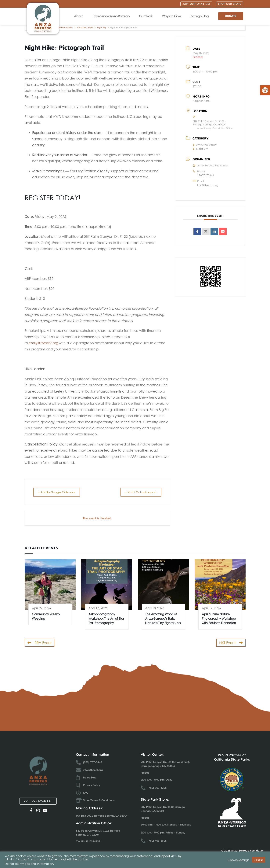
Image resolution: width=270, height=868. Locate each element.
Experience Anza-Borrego (112, 16)
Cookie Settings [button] (238, 860)
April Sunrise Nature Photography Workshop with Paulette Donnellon (219, 619)
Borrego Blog (201, 16)
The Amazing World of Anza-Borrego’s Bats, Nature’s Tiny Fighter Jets (163, 619)
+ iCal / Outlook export (140, 492)
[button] (265, 90)
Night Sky (102, 28)
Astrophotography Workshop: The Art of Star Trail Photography (106, 619)
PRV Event (40, 643)
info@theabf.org (208, 185)
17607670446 (206, 175)
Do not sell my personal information (29, 864)
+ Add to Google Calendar (57, 492)
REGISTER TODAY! (53, 198)
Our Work (147, 16)
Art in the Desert (85, 28)
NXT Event (231, 643)
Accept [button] (259, 860)
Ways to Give (172, 16)
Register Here (201, 101)
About (80, 16)
